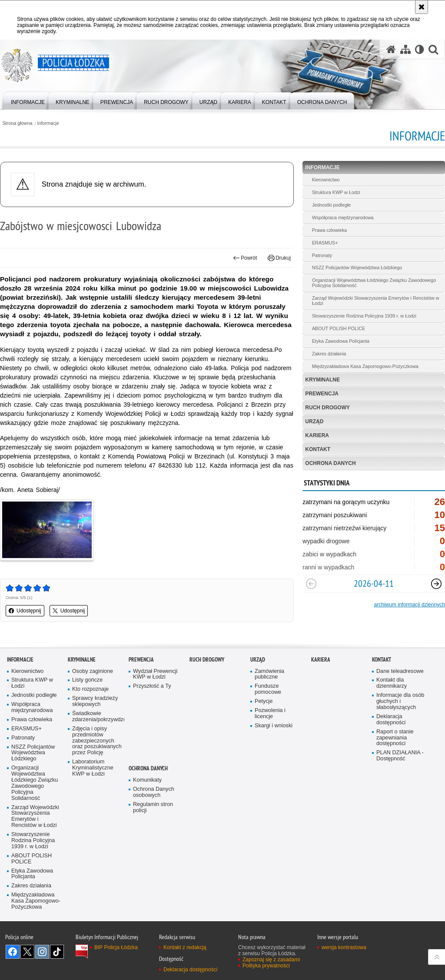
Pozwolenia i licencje (270, 714)
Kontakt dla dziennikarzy (392, 683)
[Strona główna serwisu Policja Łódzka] (391, 49)
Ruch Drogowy (327, 408)
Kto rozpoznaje (90, 689)
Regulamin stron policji (153, 808)
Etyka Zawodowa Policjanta (341, 341)
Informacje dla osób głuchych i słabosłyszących (400, 701)
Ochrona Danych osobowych (154, 792)
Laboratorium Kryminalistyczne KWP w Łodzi (93, 768)
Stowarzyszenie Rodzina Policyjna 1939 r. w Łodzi (364, 316)
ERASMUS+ (325, 243)
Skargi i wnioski (274, 726)
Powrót (245, 258)
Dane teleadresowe (400, 671)
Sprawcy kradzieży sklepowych (95, 701)
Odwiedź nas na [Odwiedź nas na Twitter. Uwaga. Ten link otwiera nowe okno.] (27, 952)
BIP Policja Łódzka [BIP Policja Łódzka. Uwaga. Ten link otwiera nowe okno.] (116, 947)
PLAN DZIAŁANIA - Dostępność (400, 756)
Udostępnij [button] (25, 611)
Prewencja (322, 394)
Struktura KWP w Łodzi (336, 192)
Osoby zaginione (93, 671)
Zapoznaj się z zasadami (271, 960)
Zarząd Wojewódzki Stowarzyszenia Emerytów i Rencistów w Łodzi (376, 301)
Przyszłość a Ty (152, 686)
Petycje (264, 701)
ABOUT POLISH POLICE (339, 328)
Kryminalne (322, 380)
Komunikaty (147, 780)
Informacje (48, 123)
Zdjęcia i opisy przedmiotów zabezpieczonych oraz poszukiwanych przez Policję (97, 741)
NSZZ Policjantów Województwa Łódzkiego (357, 268)
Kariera (317, 435)
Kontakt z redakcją (185, 947)
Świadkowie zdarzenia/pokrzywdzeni (97, 717)
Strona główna (17, 123)
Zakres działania (329, 354)
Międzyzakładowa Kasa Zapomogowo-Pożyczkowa (365, 366)
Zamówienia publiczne (269, 674)
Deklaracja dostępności (391, 720)
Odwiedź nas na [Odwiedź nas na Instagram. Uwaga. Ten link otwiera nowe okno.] (42, 952)
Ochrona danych (330, 463)
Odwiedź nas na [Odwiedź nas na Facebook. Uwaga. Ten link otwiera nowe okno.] (13, 952)
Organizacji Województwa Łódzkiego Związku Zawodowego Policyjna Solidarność (374, 283)
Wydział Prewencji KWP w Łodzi (155, 674)
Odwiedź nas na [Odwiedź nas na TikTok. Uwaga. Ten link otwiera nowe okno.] (57, 952)
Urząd (314, 421)
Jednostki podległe (331, 205)
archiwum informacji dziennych (410, 605)
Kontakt (318, 449)
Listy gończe (87, 680)
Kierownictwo (326, 180)
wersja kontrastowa (344, 947)
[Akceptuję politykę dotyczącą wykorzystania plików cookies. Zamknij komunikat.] (422, 7)
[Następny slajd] (436, 584)
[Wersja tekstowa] (420, 49)
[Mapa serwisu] (405, 49)
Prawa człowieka (329, 230)
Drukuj (279, 258)
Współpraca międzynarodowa (343, 217)
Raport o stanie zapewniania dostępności (395, 738)
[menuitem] (28, 100)
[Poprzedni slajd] (311, 584)
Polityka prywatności (266, 966)
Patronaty (322, 255)
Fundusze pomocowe (268, 689)
